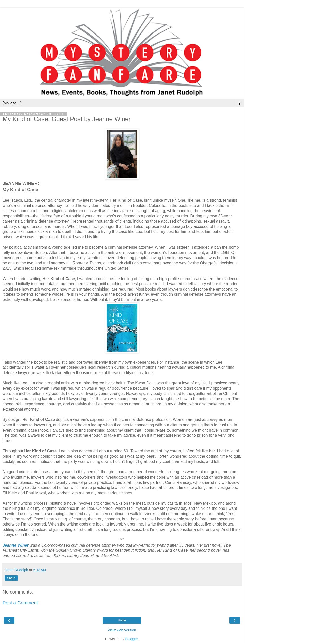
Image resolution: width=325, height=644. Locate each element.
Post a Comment (20, 603)
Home (122, 620)
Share (11, 578)
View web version (122, 630)
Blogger (132, 639)
